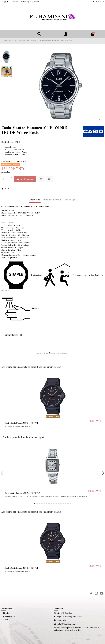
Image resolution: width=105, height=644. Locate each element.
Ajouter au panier (25, 179)
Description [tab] (35, 200)
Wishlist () (98, 2)
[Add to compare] (49, 179)
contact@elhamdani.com (66, 624)
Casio (15, 150)
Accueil (36, 2)
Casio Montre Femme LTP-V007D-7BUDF (22, 493)
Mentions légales (26, 2)
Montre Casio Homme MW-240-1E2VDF (21, 423)
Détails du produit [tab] (52, 200)
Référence (5, 162)
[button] (35, 503)
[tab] (70, 201)
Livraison (15, 2)
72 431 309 (61, 620)
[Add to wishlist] (41, 179)
